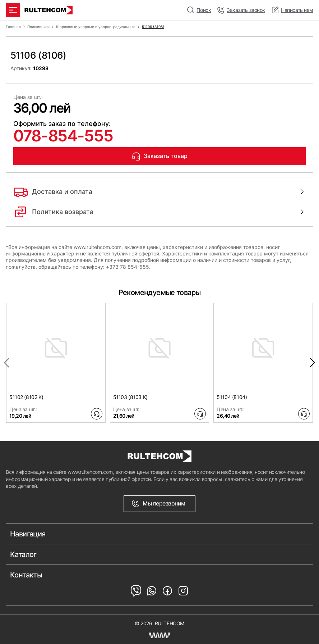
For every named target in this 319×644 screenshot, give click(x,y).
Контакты (26, 575)
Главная (13, 27)
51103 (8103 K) (130, 397)
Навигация (28, 534)
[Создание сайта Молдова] (159, 635)
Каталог (23, 554)
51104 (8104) (232, 397)
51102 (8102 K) (26, 397)
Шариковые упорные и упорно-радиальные (96, 27)
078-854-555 (63, 136)
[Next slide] (313, 363)
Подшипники (38, 27)
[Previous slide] (6, 363)
